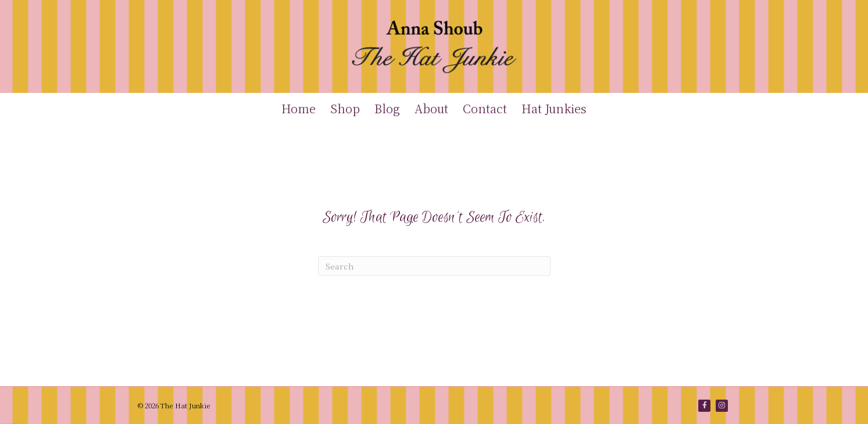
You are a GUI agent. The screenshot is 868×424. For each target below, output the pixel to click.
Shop (345, 108)
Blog (387, 108)
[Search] (434, 266)
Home (299, 108)
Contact (485, 108)
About (431, 108)
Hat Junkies (554, 108)
